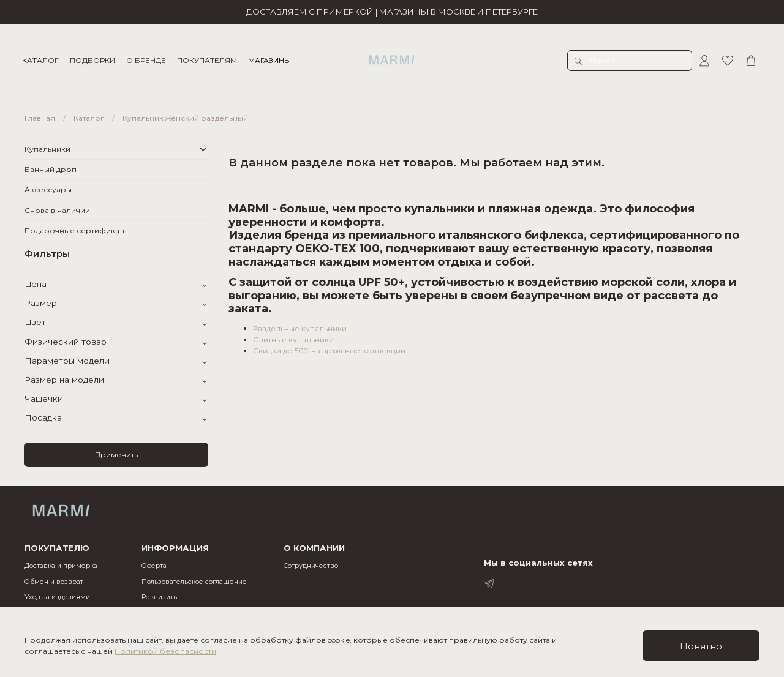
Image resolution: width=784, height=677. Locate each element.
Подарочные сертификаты (76, 230)
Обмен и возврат (54, 582)
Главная (40, 118)
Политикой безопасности (165, 651)
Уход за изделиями (57, 597)
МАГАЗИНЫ (272, 60)
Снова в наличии (57, 210)
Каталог (89, 118)
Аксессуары (48, 189)
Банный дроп (51, 169)
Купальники (47, 149)
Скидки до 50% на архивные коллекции (329, 350)
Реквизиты (160, 597)
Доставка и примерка (61, 566)
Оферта (154, 566)
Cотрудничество (311, 566)
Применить (116, 454)
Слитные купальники (293, 339)
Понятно (701, 646)
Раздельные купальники (300, 328)
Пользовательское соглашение (194, 582)
